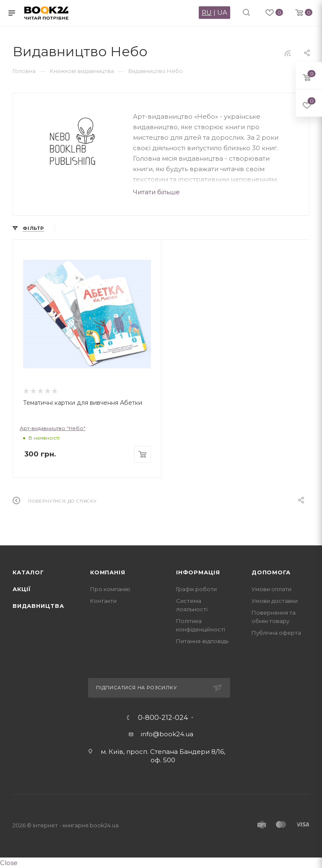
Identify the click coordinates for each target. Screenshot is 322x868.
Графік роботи (196, 589)
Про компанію (110, 589)
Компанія (108, 572)
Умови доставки (275, 601)
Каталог (28, 572)
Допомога (271, 572)
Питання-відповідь (202, 641)
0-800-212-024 (163, 718)
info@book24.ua (167, 734)
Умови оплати (271, 589)
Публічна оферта (276, 633)
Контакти (103, 601)
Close (9, 863)
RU (207, 12)
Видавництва (38, 606)
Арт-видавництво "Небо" (53, 428)
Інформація (198, 572)
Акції (22, 589)
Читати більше (156, 192)
